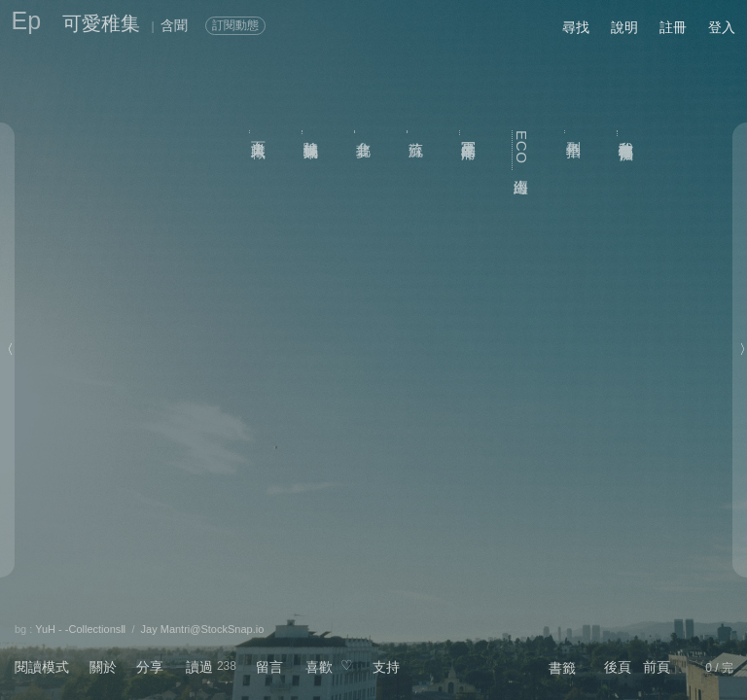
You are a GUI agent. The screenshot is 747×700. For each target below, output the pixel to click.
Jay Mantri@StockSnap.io (203, 629)
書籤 (562, 668)
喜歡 (319, 667)
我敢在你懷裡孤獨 (627, 133)
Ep (27, 20)
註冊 (673, 27)
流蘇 (417, 131)
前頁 (657, 667)
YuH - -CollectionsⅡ (80, 629)
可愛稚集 (101, 23)
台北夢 (364, 131)
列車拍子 (574, 132)
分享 (150, 667)
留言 (269, 667)
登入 (722, 27)
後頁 (618, 667)
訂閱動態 (235, 25)
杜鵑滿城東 (312, 132)
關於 (103, 667)
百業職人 (259, 132)
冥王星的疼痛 (469, 133)
